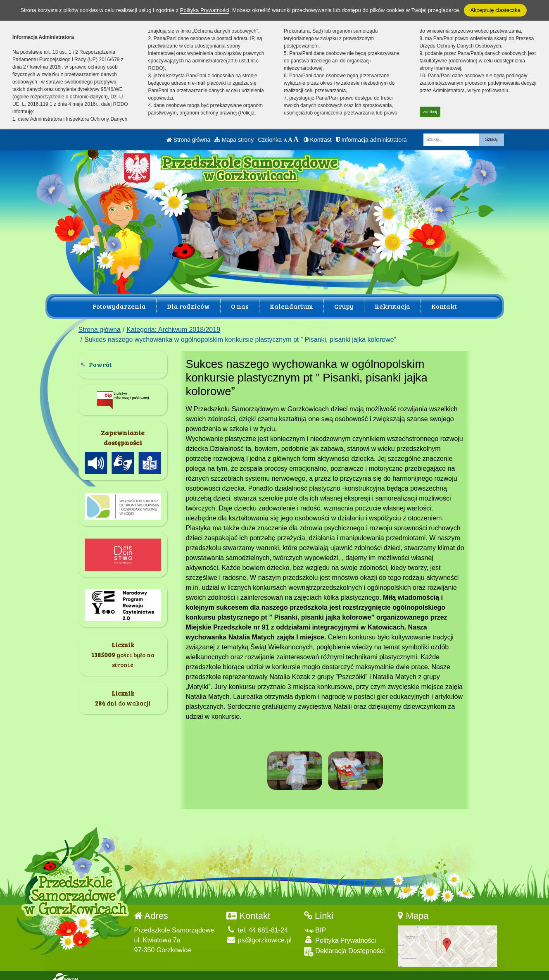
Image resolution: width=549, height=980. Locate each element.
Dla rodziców (188, 306)
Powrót (100, 364)
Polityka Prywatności (340, 937)
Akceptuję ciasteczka (495, 10)
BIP (315, 927)
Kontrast (318, 140)
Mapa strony (234, 140)
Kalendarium (291, 306)
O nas (240, 306)
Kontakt (444, 306)
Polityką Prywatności (205, 10)
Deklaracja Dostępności (345, 948)
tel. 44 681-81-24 (257, 927)
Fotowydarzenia (119, 306)
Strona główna (188, 140)
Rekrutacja (392, 306)
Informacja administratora (371, 140)
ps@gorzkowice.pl (259, 937)
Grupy (344, 306)
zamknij (430, 112)
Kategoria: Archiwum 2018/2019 (173, 330)
